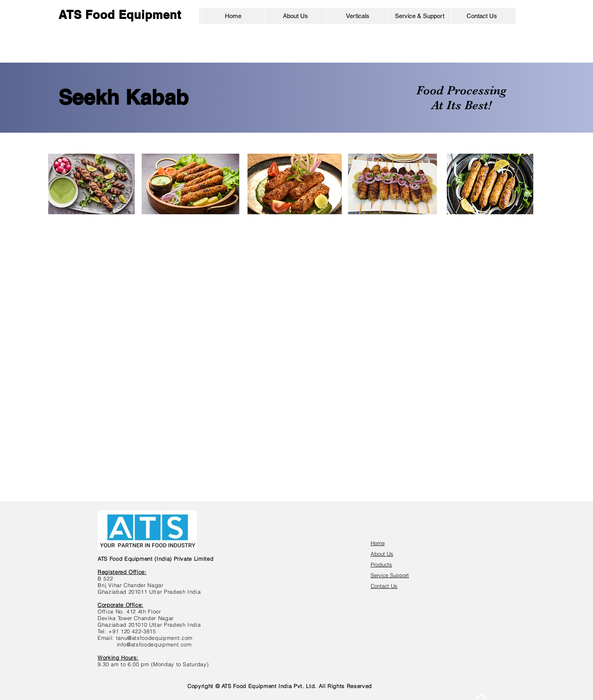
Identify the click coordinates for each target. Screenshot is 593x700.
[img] (372, 311)
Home (378, 543)
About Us (382, 554)
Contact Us (384, 586)
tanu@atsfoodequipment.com (154, 638)
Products (381, 564)
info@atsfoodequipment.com (154, 644)
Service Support (390, 575)
